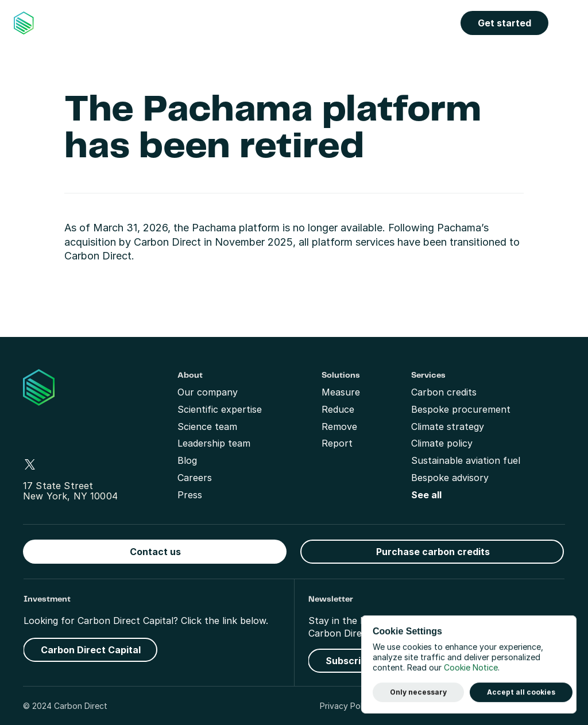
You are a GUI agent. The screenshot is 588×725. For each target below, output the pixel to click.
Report (337, 443)
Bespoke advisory (450, 478)
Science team (207, 427)
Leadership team (214, 443)
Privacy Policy (347, 706)
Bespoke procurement (461, 409)
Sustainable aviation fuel (466, 460)
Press (190, 495)
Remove (339, 427)
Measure (341, 392)
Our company (208, 392)
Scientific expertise (220, 409)
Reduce (338, 409)
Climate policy (442, 443)
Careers (195, 478)
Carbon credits (444, 392)
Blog (187, 460)
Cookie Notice (471, 668)
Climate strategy (448, 427)
